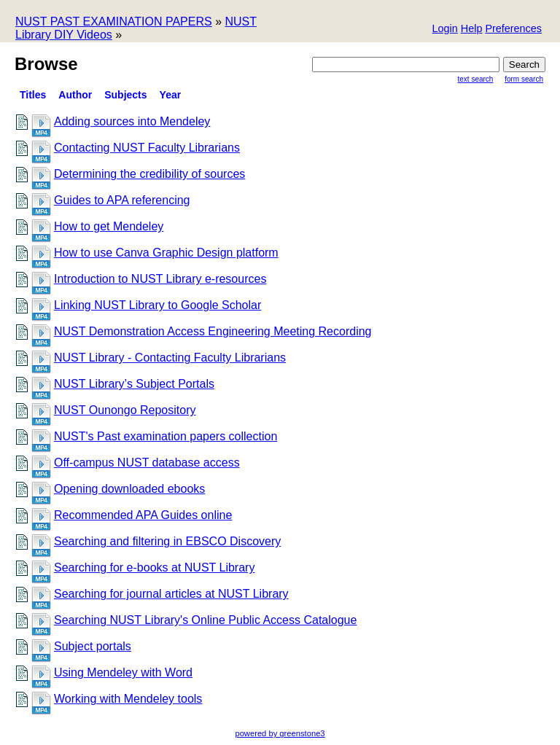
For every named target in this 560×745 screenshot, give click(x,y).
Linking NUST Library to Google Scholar (157, 305)
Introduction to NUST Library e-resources (160, 279)
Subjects (125, 95)
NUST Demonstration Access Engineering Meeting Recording (213, 331)
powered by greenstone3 (280, 733)
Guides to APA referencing (122, 200)
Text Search (476, 79)
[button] (513, 30)
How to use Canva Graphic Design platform (166, 253)
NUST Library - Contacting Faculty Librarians (170, 358)
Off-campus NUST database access (147, 463)
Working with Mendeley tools (128, 699)
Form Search (524, 79)
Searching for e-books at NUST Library (154, 567)
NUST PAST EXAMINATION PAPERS (114, 22)
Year (171, 95)
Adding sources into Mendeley (132, 121)
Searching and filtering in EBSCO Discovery (167, 541)
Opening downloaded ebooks (129, 489)
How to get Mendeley (109, 226)
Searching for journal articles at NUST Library (171, 594)
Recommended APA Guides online (143, 515)
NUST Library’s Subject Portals (134, 384)
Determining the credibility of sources (149, 174)
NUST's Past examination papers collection (166, 436)
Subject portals (93, 646)
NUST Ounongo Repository (125, 410)
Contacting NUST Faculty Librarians (147, 148)
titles (33, 95)
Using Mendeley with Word (123, 672)
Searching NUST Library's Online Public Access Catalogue (205, 620)
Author (75, 95)
